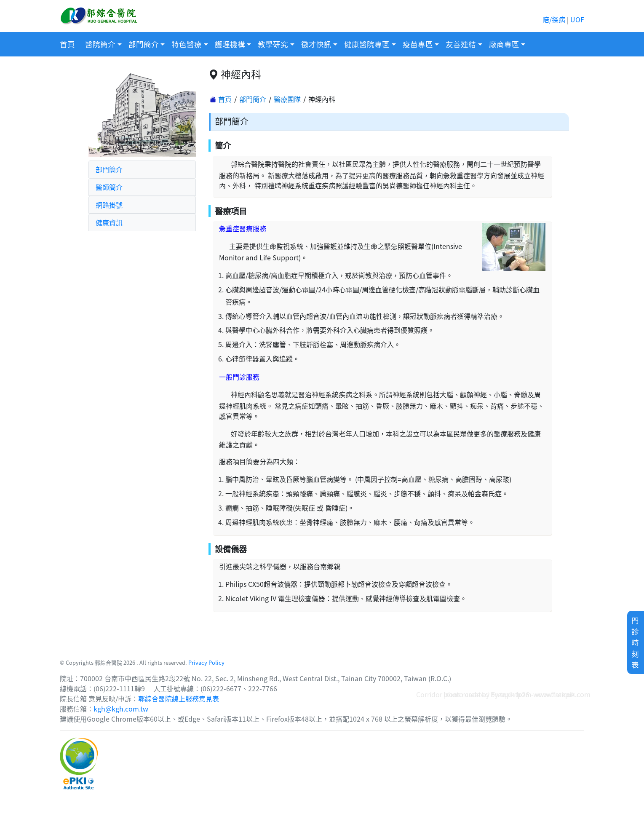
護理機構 (230, 44)
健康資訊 (109, 222)
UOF (577, 19)
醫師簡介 (109, 187)
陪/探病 (554, 19)
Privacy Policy (206, 662)
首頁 (67, 44)
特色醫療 (187, 44)
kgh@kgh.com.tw (121, 709)
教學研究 (273, 44)
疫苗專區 (418, 44)
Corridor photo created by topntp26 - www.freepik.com (503, 694)
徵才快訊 (316, 44)
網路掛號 (109, 205)
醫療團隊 (287, 99)
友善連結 (461, 44)
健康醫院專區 (367, 44)
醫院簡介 (100, 44)
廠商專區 (504, 44)
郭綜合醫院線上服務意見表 (179, 698)
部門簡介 (144, 44)
